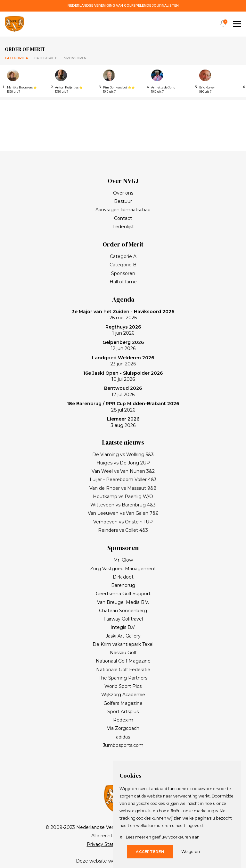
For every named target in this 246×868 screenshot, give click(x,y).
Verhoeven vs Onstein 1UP (123, 522)
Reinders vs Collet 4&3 (123, 530)
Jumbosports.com (123, 745)
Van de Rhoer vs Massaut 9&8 (123, 488)
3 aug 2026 (123, 422)
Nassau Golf (123, 653)
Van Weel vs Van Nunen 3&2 (123, 471)
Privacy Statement (108, 844)
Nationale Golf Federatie (123, 670)
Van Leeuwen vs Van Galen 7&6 (123, 513)
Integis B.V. (123, 627)
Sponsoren (75, 58)
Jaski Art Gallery (123, 636)
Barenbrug (123, 585)
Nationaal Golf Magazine (123, 661)
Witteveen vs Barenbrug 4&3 (123, 505)
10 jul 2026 (123, 376)
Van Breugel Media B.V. (123, 602)
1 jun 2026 (123, 330)
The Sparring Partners (123, 678)
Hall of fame (123, 282)
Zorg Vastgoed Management (123, 569)
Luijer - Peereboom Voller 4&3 (123, 480)
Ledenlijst (123, 227)
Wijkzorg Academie (123, 695)
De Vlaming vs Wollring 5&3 (123, 455)
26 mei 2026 (123, 315)
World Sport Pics (123, 686)
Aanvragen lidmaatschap (123, 210)
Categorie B (46, 58)
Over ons (123, 193)
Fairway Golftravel (123, 619)
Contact (123, 218)
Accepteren (150, 852)
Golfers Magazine (123, 703)
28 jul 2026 (123, 407)
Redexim (123, 720)
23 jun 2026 (123, 361)
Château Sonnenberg (123, 611)
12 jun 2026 (123, 346)
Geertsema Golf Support (123, 594)
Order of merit (25, 49)
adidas (123, 737)
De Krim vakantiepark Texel (123, 644)
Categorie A (16, 58)
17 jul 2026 (123, 391)
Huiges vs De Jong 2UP (123, 463)
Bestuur (123, 201)
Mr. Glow (123, 560)
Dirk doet (123, 577)
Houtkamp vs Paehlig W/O (123, 497)
